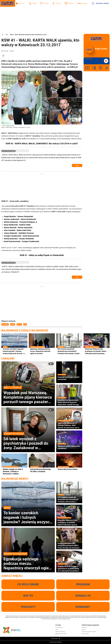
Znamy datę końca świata (69, 469)
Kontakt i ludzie (59, 627)
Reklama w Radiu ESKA (61, 634)
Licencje (84, 630)
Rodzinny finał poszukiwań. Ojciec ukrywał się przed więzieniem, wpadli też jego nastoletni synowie (69, 402)
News (7, 35)
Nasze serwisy (55, 639)
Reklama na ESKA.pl (60, 632)
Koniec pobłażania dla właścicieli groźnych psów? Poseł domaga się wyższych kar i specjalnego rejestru (68, 546)
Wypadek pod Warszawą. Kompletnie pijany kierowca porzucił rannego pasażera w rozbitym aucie (28, 395)
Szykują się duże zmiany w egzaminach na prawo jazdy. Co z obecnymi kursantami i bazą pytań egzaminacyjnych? (69, 569)
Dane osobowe (85, 634)
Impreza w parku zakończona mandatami (69, 447)
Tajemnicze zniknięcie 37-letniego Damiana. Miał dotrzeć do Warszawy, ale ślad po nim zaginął (69, 425)
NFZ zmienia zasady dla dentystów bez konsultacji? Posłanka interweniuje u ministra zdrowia (69, 351)
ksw (25, 324)
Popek (13, 324)
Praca (57, 630)
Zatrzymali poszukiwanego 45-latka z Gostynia (42, 470)
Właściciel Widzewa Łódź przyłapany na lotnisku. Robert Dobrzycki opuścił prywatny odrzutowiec (97, 351)
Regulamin (84, 627)
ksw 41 (19, 324)
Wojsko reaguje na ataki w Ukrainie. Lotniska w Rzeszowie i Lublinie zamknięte (14, 471)
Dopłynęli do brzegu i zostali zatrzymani (69, 378)
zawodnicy (5, 324)
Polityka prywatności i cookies (89, 632)
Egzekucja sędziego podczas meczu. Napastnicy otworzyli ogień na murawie (42, 351)
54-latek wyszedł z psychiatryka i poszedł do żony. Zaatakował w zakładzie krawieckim (28, 441)
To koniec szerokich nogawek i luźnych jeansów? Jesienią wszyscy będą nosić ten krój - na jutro (14, 351)
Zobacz (77, 165)
